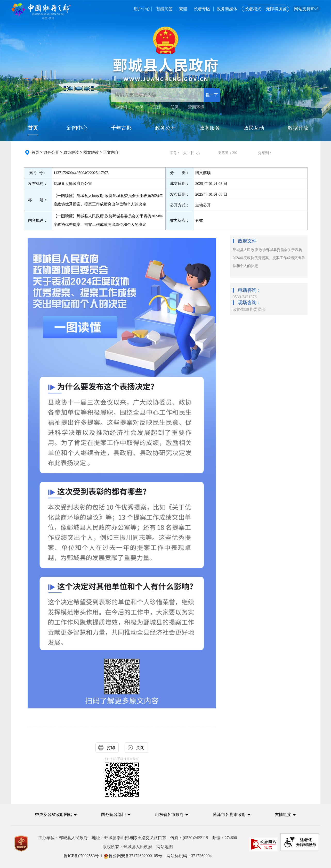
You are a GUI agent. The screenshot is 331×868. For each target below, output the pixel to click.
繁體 (183, 9)
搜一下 (212, 95)
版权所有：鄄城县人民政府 (138, 847)
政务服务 (210, 128)
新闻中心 (77, 128)
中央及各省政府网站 (54, 815)
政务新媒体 (228, 9)
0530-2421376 (245, 297)
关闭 (140, 748)
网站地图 (165, 847)
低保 (174, 107)
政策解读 (71, 152)
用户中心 (142, 9)
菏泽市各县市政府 (229, 815)
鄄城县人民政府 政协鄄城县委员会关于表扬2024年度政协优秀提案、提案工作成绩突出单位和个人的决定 (269, 258)
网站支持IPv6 (306, 9)
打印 (111, 748)
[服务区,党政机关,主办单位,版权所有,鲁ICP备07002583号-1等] (166, 847)
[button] (56, 815)
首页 (33, 128)
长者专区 (202, 9)
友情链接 (283, 815)
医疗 (157, 107)
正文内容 (111, 152)
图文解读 (91, 152)
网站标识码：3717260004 (138, 856)
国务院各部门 (114, 815)
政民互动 (254, 128)
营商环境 (196, 107)
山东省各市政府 (169, 815)
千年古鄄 (121, 128)
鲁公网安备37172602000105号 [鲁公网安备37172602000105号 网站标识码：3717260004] (133, 856)
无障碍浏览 (276, 9)
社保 (139, 107)
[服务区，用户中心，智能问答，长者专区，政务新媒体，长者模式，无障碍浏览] (220, 9)
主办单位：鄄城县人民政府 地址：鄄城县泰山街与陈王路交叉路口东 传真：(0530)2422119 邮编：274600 (138, 838)
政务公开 (165, 128)
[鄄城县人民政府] (166, 69)
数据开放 (298, 128)
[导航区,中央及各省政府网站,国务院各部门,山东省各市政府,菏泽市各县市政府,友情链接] (166, 819)
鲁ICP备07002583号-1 (83, 856)
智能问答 (164, 9)
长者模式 (253, 9)
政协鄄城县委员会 (249, 309)
